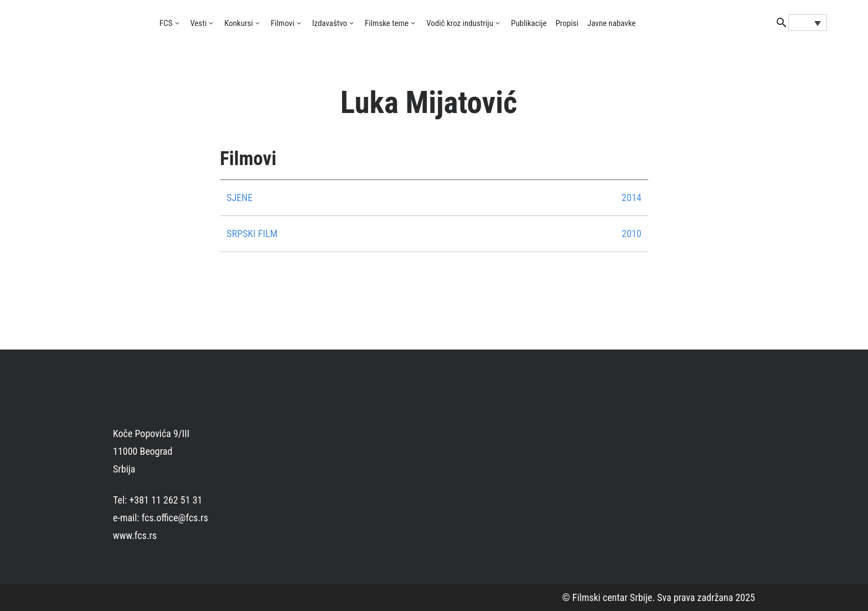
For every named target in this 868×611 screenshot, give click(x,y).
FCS (166, 23)
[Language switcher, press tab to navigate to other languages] (808, 23)
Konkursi (239, 23)
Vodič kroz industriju (460, 23)
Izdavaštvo (330, 23)
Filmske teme (387, 23)
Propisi (567, 23)
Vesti (199, 23)
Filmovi (283, 23)
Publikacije (529, 23)
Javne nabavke (611, 23)
